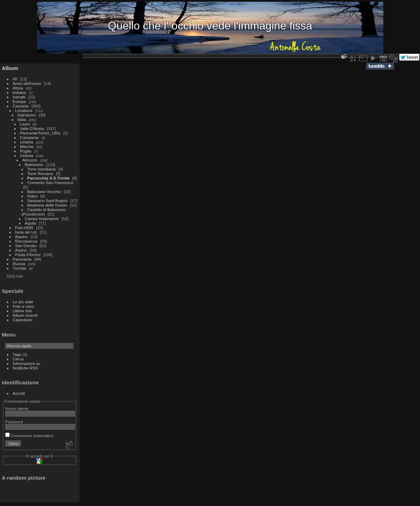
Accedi (19, 393)
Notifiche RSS (25, 368)
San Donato (26, 246)
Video (33, 196)
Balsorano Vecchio (45, 191)
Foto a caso (23, 306)
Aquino (22, 237)
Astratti (19, 97)
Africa (18, 88)
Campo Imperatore (42, 219)
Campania (29, 137)
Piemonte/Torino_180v (40, 133)
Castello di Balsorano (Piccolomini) (44, 212)
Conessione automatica (29, 435)
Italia (22, 119)
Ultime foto (23, 311)
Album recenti (25, 315)
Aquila (31, 223)
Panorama (22, 259)
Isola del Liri (26, 232)
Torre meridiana (42, 169)
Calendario (23, 320)
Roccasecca (26, 241)
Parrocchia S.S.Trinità (48, 178)
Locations (24, 110)
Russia (19, 264)
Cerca (18, 359)
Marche (27, 146)
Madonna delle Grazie (47, 205)
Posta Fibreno (28, 255)
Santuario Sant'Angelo (48, 200)
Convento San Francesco (50, 182)
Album (10, 68)
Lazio (25, 124)
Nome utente (17, 408)
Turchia (20, 268)
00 (15, 79)
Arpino (21, 250)
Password (14, 422)
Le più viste (23, 302)
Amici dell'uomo (27, 83)
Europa (19, 101)
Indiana (20, 92)
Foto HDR (24, 228)
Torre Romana (40, 173)
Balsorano (34, 164)
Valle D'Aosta (32, 128)
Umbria (27, 142)
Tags (17, 354)
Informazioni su (27, 363)
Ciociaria (21, 106)
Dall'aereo (27, 115)
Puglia (26, 151)
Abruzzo (30, 160)
